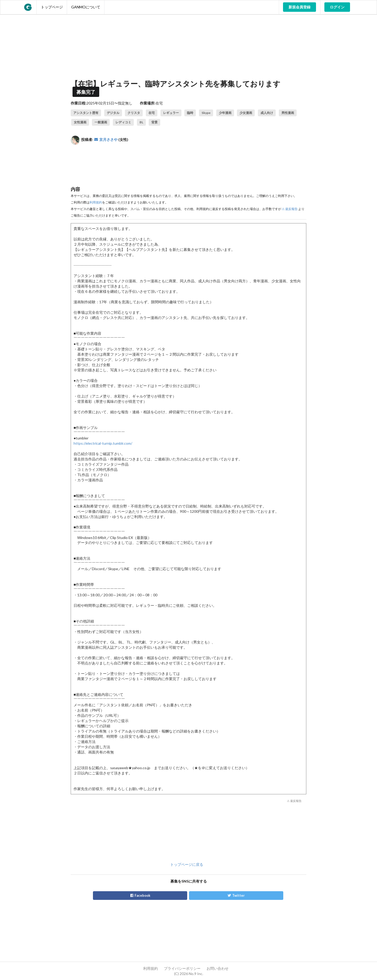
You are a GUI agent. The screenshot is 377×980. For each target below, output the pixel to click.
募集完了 (86, 92)
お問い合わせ (218, 968)
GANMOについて (86, 7)
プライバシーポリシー (182, 968)
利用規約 (96, 202)
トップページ (52, 7)
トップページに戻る (187, 864)
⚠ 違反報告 (290, 209)
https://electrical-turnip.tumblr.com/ (103, 443)
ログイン (337, 7)
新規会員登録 (300, 7)
